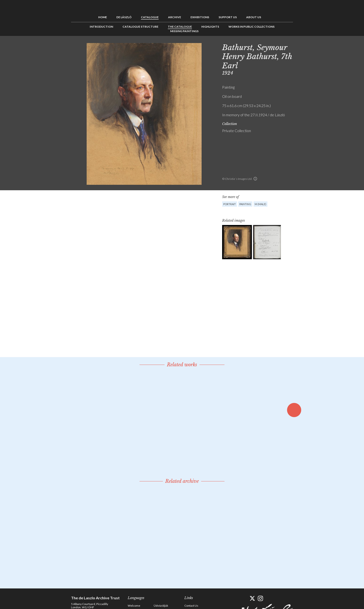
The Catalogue (180, 27)
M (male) (260, 204)
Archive (175, 17)
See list (309, 47)
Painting (245, 204)
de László (124, 17)
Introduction (101, 27)
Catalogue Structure (140, 27)
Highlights (210, 27)
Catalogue (150, 17)
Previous (301, 47)
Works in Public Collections (252, 27)
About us (254, 17)
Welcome (134, 606)
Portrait (230, 204)
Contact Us (191, 606)
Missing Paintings (184, 31)
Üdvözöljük (161, 606)
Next (316, 47)
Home (103, 17)
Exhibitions (200, 17)
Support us (228, 17)
